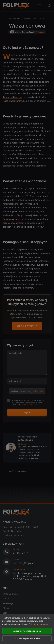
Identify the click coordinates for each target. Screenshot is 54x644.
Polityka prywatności (38, 624)
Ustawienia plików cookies (27, 638)
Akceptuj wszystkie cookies (27, 631)
